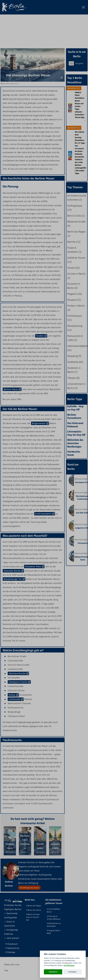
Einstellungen (69, 965)
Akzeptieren (53, 972)
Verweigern (73, 972)
